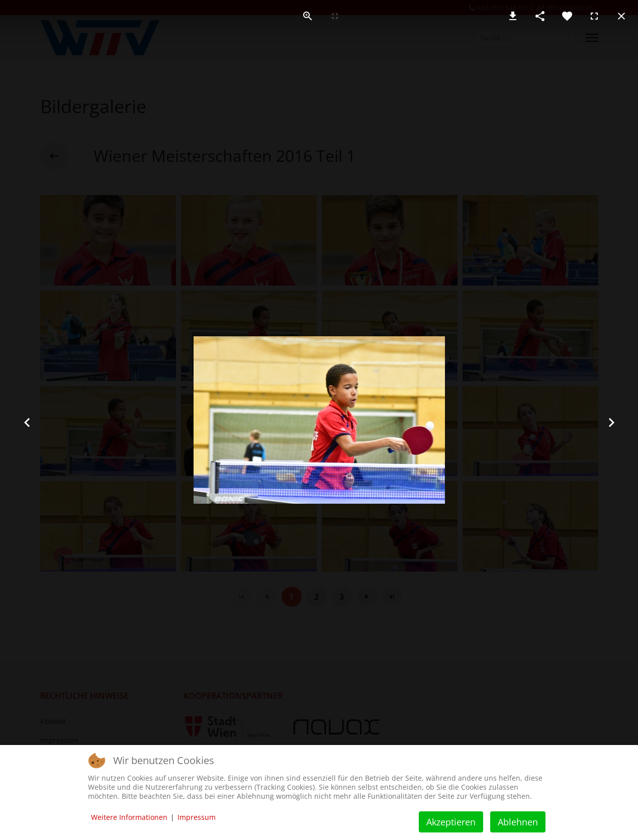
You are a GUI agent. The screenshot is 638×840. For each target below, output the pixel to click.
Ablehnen (518, 822)
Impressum (197, 817)
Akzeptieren (451, 822)
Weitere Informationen (129, 817)
